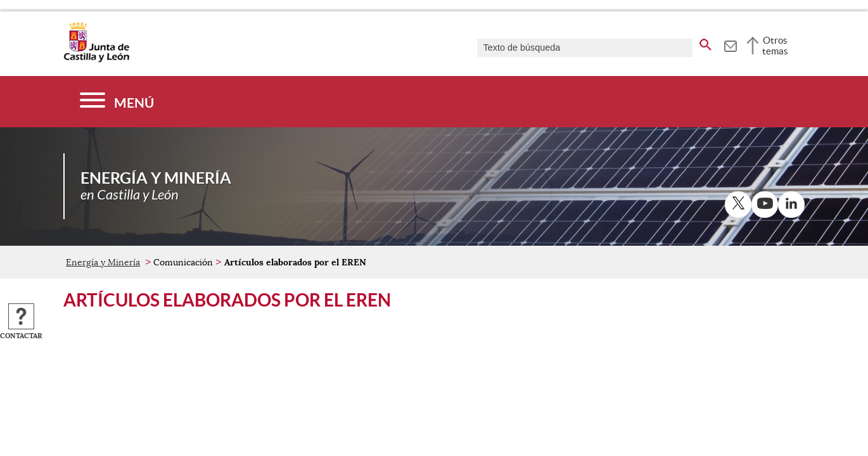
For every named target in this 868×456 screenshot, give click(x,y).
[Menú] (117, 102)
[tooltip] (730, 44)
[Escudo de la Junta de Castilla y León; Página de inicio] (96, 60)
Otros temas (775, 46)
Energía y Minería (103, 262)
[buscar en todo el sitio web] (705, 42)
